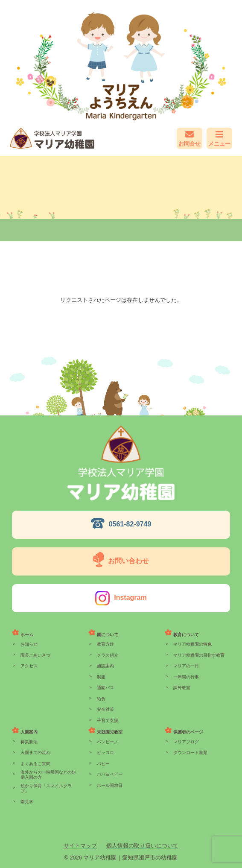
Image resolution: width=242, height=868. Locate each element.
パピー (103, 764)
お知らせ (29, 644)
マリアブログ (186, 742)
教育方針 (105, 644)
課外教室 (182, 688)
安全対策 (105, 709)
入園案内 (29, 732)
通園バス (105, 688)
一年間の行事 (186, 677)
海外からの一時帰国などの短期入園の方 (48, 775)
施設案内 (105, 666)
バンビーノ (108, 742)
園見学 (27, 802)
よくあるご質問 (35, 764)
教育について (186, 635)
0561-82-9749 (130, 524)
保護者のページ (188, 732)
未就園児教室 (110, 732)
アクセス (29, 666)
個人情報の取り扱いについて (142, 846)
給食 (101, 699)
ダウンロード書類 (190, 753)
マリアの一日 (186, 666)
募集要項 (29, 742)
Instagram (130, 598)
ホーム (27, 635)
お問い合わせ (128, 561)
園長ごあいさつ (35, 655)
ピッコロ (105, 753)
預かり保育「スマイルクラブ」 (46, 788)
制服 (101, 677)
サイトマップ (80, 846)
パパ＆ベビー (110, 774)
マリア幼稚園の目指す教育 (199, 655)
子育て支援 (108, 720)
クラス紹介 (108, 655)
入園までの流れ (35, 753)
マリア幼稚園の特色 (192, 644)
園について (108, 635)
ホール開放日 (110, 785)
